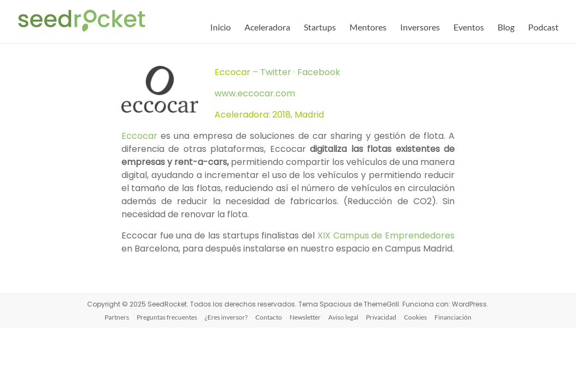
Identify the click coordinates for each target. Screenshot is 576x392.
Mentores (368, 27)
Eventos (469, 27)
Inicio (220, 27)
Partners (117, 317)
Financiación (453, 317)
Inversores (420, 27)
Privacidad (381, 317)
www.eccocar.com (255, 93)
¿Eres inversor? (226, 317)
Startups (320, 27)
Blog (506, 27)
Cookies (415, 317)
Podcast (543, 27)
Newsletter (305, 317)
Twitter (277, 72)
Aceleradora (267, 27)
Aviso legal (343, 317)
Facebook (319, 72)
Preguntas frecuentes (167, 317)
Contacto (269, 317)
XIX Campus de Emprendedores (386, 235)
